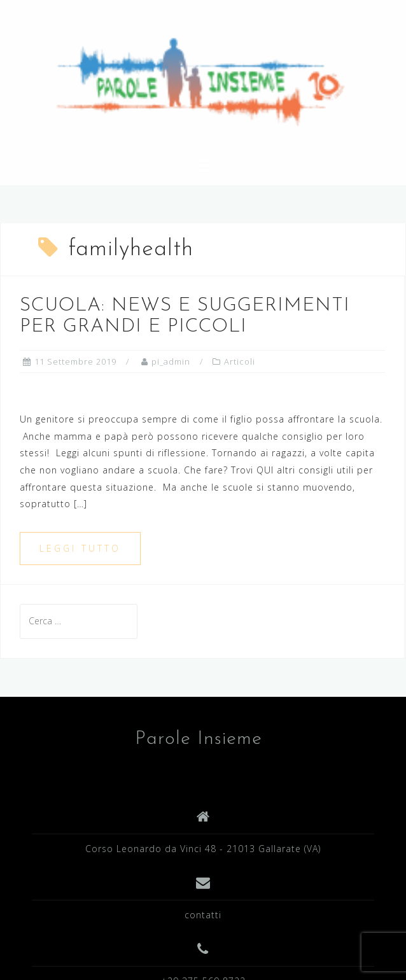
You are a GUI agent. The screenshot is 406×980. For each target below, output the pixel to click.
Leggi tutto (80, 548)
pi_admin (171, 361)
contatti (203, 915)
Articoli (240, 361)
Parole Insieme (199, 739)
